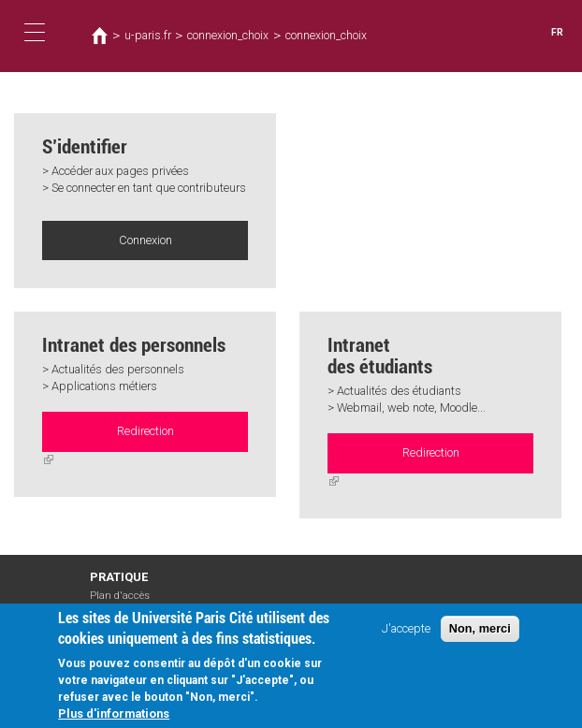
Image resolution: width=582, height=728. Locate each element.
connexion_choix (228, 36)
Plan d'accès (120, 595)
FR (557, 32)
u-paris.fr (147, 36)
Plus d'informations (114, 713)
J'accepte (406, 628)
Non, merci (480, 628)
